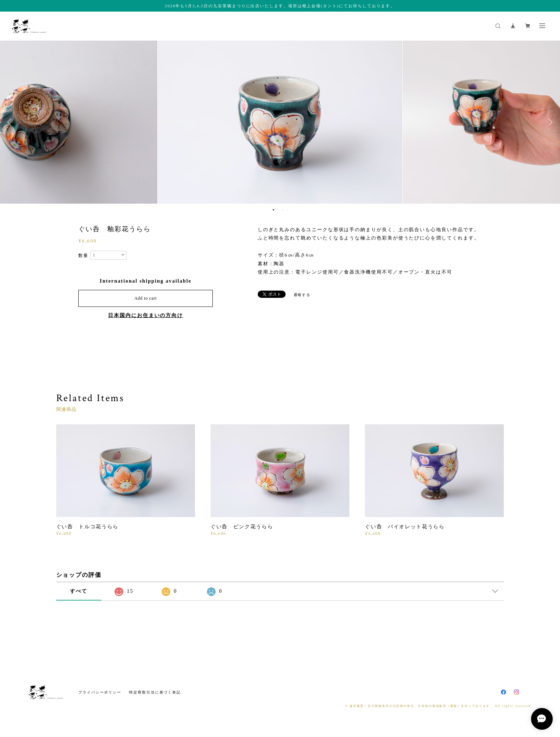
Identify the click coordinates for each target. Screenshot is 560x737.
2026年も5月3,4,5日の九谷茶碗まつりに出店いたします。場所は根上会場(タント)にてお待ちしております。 (280, 6)
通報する (302, 295)
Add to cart (146, 298)
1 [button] (274, 210)
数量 (83, 255)
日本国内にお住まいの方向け (146, 315)
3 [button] (283, 210)
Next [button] (549, 122)
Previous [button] (11, 122)
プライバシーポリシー (100, 692)
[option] (280, 122)
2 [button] (278, 210)
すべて (79, 591)
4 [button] (288, 210)
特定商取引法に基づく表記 (155, 692)
